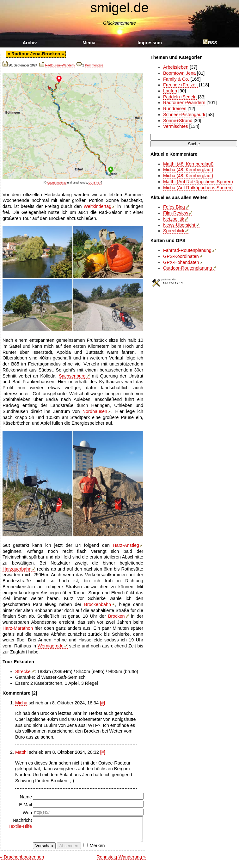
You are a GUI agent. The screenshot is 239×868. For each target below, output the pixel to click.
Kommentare (94, 65)
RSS (210, 43)
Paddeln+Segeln (180, 97)
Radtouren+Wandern (60, 65)
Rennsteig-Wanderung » (121, 862)
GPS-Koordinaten (181, 256)
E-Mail (25, 805)
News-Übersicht (179, 225)
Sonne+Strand (178, 121)
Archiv (30, 43)
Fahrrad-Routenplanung (187, 250)
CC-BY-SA (95, 183)
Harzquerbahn (17, 569)
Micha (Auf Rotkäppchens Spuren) (198, 188)
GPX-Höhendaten (181, 262)
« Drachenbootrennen (22, 862)
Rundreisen (175, 109)
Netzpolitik (174, 219)
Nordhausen (95, 411)
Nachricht (18, 823)
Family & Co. (176, 79)
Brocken (116, 616)
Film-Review (176, 213)
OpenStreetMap (57, 183)
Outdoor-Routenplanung (187, 268)
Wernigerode (51, 646)
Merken (97, 850)
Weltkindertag (97, 206)
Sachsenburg (72, 376)
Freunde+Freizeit (180, 85)
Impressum (150, 43)
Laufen (170, 91)
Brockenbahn (98, 604)
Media (89, 43)
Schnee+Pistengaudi (184, 115)
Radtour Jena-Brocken (36, 54)
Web (27, 813)
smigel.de (120, 8)
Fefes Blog (174, 207)
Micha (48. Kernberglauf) (188, 170)
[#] (102, 703)
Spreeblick (174, 231)
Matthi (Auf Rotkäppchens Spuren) (198, 182)
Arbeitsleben (176, 67)
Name (26, 797)
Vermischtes (175, 126)
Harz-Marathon (18, 628)
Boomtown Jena (179, 73)
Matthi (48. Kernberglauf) (188, 164)
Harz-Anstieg (126, 545)
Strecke (23, 671)
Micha (21, 703)
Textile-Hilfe (20, 826)
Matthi (21, 752)
